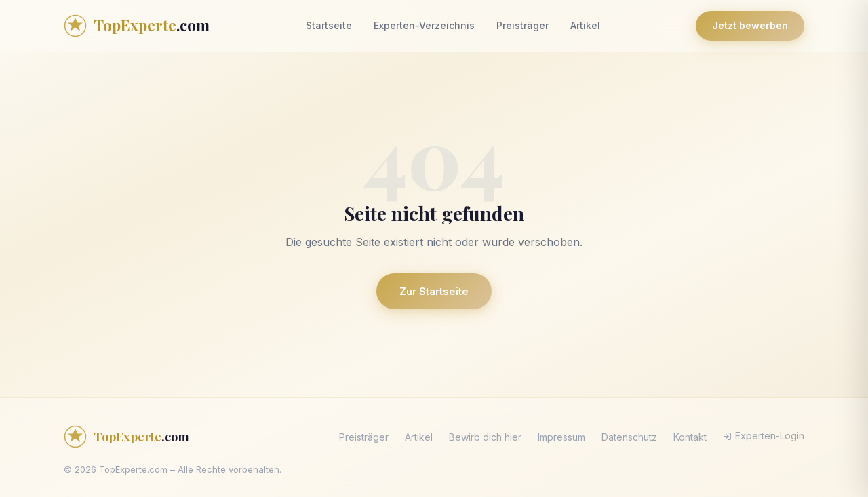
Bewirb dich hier (485, 437)
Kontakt (690, 437)
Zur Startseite (434, 291)
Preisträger (522, 25)
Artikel (585, 25)
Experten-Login (764, 436)
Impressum (561, 437)
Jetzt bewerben (750, 25)
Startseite (329, 25)
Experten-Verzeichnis (424, 25)
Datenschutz (629, 437)
